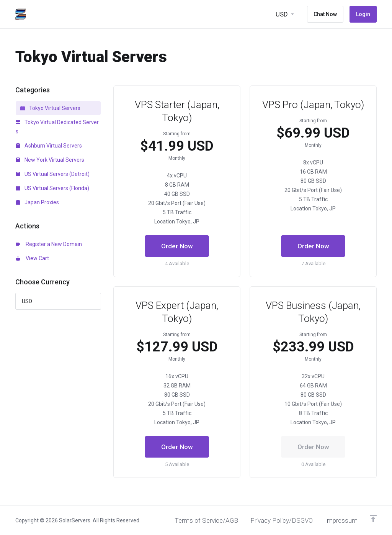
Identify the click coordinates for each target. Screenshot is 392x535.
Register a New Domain (49, 244)
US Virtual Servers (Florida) (52, 188)
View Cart (32, 258)
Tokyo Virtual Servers (50, 108)
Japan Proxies (37, 202)
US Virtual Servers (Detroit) (53, 174)
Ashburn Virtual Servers (49, 146)
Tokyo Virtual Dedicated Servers (57, 127)
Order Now (177, 246)
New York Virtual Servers (50, 160)
